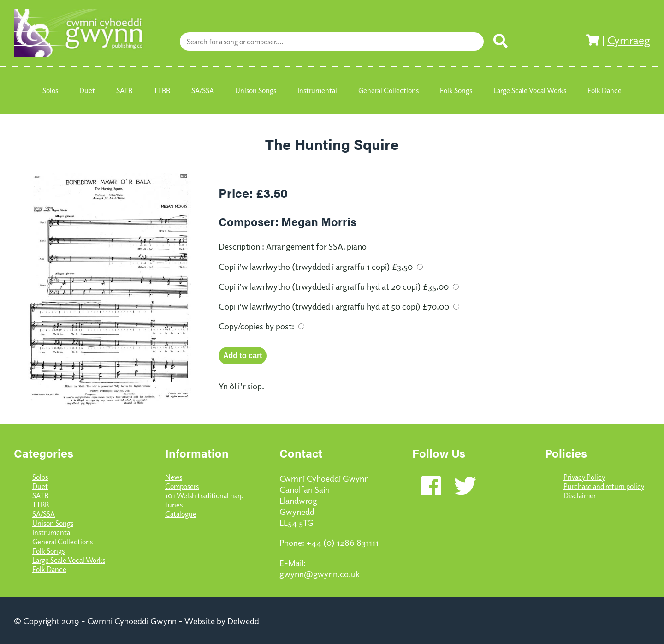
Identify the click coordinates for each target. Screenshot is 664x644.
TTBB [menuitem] (162, 90)
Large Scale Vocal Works (69, 560)
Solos (40, 477)
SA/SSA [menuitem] (203, 90)
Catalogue (181, 514)
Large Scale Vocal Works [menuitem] (530, 90)
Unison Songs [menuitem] (256, 90)
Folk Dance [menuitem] (605, 90)
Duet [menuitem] (87, 90)
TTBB (41, 505)
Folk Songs (48, 551)
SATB (40, 495)
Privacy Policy (584, 477)
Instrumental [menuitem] (317, 90)
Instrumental (52, 532)
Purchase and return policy (604, 486)
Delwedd (243, 620)
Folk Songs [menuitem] (456, 90)
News (174, 477)
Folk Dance (49, 569)
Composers (182, 486)
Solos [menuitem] (50, 90)
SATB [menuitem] (124, 90)
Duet (40, 486)
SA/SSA (44, 514)
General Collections (62, 542)
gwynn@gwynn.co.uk (320, 573)
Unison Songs (53, 523)
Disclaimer (580, 495)
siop (255, 386)
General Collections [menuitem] (388, 90)
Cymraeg (629, 40)
